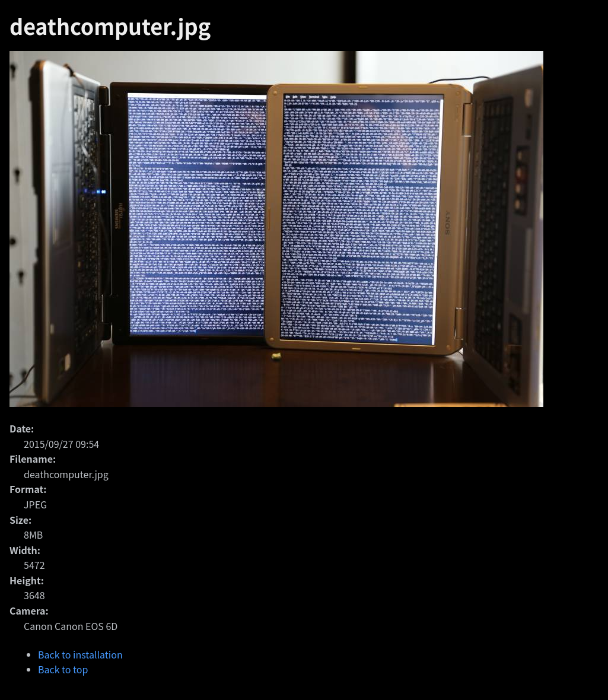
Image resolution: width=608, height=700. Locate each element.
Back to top (63, 669)
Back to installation (80, 654)
